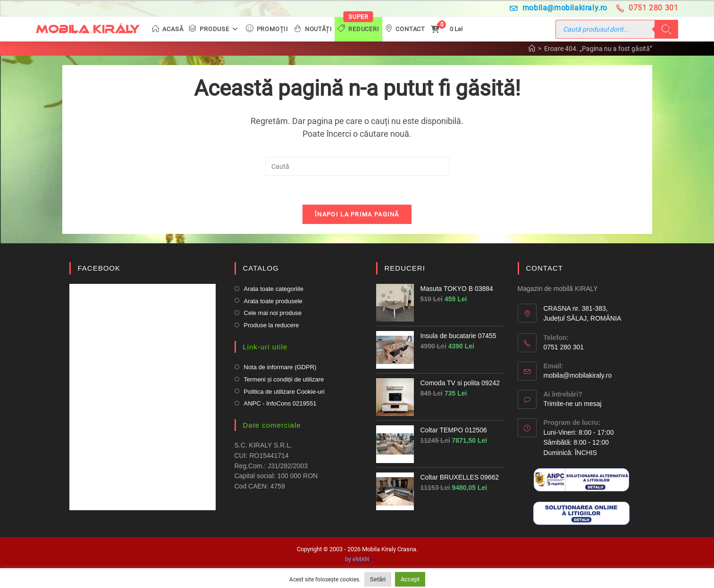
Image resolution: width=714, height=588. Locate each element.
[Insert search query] (357, 166)
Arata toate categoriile (274, 289)
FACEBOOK (99, 268)
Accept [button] (410, 579)
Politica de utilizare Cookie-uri (284, 392)
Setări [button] (378, 579)
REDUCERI (405, 268)
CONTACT (545, 268)
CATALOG (261, 268)
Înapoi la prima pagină (357, 214)
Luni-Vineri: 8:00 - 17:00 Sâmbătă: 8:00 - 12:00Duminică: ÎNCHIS (579, 443)
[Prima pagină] (532, 49)
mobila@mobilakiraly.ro (559, 8)
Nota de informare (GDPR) (280, 367)
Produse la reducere (272, 325)
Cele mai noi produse (273, 313)
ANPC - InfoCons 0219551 (280, 403)
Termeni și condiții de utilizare (284, 379)
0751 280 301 (647, 8)
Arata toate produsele (273, 301)
